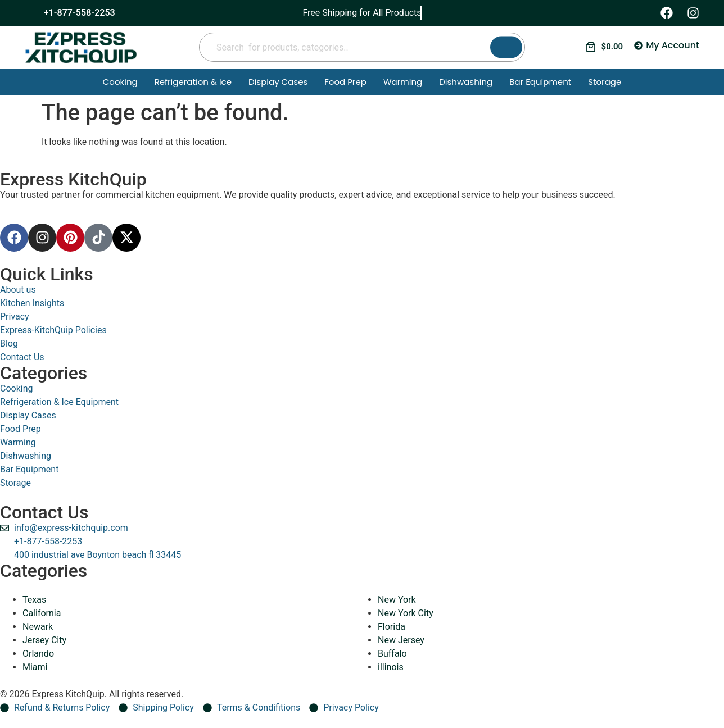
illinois (391, 667)
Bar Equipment (540, 82)
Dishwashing (466, 82)
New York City (406, 613)
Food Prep (345, 82)
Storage (605, 82)
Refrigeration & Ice (193, 82)
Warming (403, 82)
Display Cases (278, 82)
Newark (38, 627)
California (42, 613)
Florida (392, 627)
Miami (35, 667)
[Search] (506, 47)
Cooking (120, 82)
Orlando (38, 654)
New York (397, 600)
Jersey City (44, 640)
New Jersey (401, 640)
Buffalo (392, 654)
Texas (34, 600)
